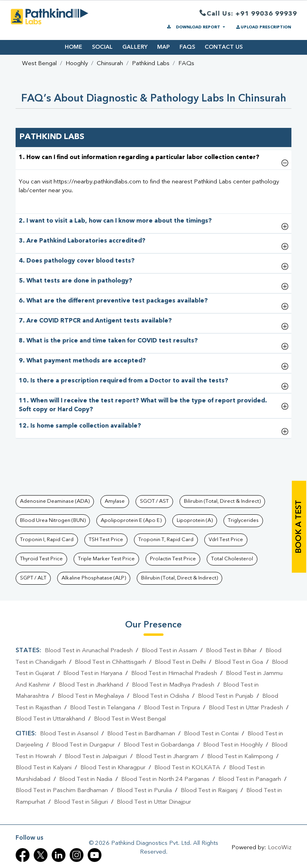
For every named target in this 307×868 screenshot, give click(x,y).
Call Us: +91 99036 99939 (248, 14)
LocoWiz (280, 848)
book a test (299, 527)
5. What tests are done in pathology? (76, 281)
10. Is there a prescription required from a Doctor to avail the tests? (124, 381)
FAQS (187, 47)
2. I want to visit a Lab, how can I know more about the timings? (115, 221)
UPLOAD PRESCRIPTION (263, 27)
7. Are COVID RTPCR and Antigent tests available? (95, 321)
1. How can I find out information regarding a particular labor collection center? (139, 158)
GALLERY (135, 47)
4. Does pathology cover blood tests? (77, 261)
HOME (74, 47)
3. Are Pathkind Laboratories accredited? (82, 241)
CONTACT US (224, 47)
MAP (163, 47)
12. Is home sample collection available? (80, 426)
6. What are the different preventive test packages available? (113, 301)
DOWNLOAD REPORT (194, 27)
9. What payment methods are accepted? (82, 361)
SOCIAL (102, 47)
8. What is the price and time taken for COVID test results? (108, 341)
